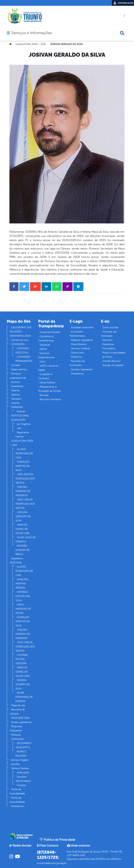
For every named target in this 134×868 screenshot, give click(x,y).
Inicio (43, 362)
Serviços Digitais (20, 760)
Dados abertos (19, 369)
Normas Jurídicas (80, 348)
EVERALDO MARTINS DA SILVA (23, 466)
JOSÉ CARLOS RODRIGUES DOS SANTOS (25, 504)
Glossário (16, 399)
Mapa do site (18, 705)
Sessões (16, 764)
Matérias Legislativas (82, 340)
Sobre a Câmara (20, 768)
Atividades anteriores (82, 327)
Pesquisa (16, 735)
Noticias (21, 411)
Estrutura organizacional (18, 376)
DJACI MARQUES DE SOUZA (23, 609)
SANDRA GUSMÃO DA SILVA (23, 684)
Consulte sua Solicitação (109, 334)
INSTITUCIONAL (20, 416)
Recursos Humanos (50, 399)
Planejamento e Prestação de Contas (49, 389)
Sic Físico (107, 357)
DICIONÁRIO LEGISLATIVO (23, 745)
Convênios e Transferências (46, 338)
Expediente (17, 386)
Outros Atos (78, 353)
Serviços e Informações (32, 33)
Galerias (15, 390)
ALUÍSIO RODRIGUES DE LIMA (24, 453)
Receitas (44, 395)
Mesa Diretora (79, 344)
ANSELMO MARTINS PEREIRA (22, 584)
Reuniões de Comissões (77, 363)
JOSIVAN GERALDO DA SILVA (23, 516)
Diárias (43, 349)
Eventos (16, 382)
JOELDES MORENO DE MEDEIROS (23, 491)
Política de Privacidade (57, 839)
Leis (19, 428)
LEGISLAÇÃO (18, 420)
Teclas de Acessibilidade (17, 791)
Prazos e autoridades (114, 353)
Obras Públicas (48, 383)
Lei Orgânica (24, 424)
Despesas (45, 345)
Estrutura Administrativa (23, 779)
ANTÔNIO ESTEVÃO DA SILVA (23, 596)
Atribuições (23, 773)
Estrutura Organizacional (46, 355)
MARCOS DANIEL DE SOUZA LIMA (23, 529)
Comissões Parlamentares (77, 334)
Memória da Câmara (17, 712)
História (15, 403)
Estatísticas (108, 344)
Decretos (107, 340)
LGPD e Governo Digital (48, 368)
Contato (16, 365)
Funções (21, 785)
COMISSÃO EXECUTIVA (22, 351)
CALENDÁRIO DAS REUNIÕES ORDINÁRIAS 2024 (21, 332)
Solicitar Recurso (111, 361)
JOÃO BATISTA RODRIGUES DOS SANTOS (25, 479)
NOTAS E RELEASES (21, 754)
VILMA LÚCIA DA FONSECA (26, 540)
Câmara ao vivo (20, 340)
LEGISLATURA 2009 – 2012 (31, 44)
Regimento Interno (22, 435)
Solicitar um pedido (113, 365)
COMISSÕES (18, 344)
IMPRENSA (17, 407)
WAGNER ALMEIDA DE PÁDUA (22, 550)
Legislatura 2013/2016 (16, 560)
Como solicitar (110, 327)
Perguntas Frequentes (16, 728)
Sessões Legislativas (82, 369)
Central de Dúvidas (50, 332)
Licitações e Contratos (45, 376)
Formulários (109, 348)
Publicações (18, 739)
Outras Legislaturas (21, 722)
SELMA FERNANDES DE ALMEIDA (24, 697)
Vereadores (17, 806)
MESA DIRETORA (21, 718)
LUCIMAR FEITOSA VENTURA (22, 659)
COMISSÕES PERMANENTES (24, 359)
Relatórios (77, 357)
